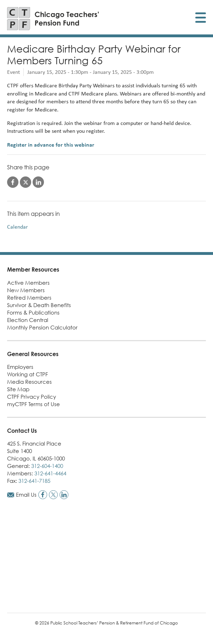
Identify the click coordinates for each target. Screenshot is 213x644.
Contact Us (22, 431)
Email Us (26, 495)
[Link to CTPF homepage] (53, 19)
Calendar (18, 227)
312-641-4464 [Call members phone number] (50, 473)
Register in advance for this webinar (51, 145)
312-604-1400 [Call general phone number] (47, 466)
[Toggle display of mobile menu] (201, 19)
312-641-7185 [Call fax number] (34, 481)
